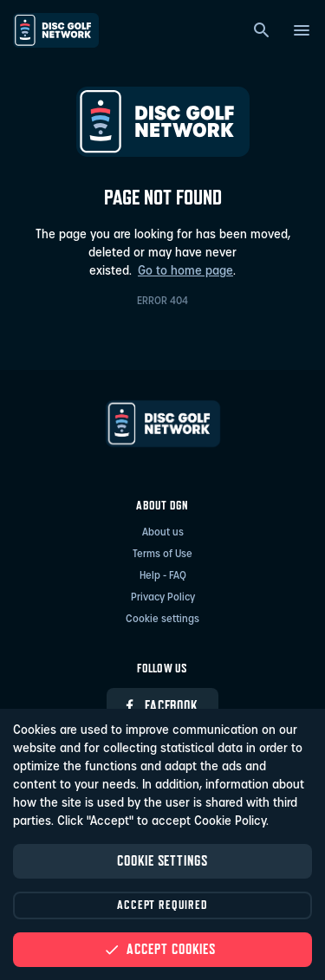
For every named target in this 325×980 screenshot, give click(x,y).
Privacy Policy (163, 598)
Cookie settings (162, 620)
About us (163, 533)
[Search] (262, 30)
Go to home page (185, 272)
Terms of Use (162, 555)
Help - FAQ (163, 576)
